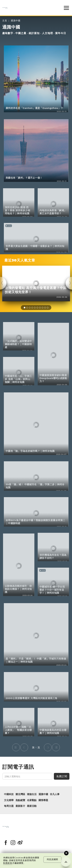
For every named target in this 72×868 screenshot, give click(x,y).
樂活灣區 (20, 794)
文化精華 (9, 800)
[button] (25, 308)
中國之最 (21, 33)
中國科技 (9, 794)
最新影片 (20, 806)
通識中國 (16, 21)
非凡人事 (55, 794)
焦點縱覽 (20, 800)
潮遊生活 (32, 794)
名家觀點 (32, 800)
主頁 (5, 21)
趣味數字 (8, 33)
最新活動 (32, 806)
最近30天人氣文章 (20, 260)
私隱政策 (8, 863)
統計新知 (34, 33)
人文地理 (47, 33)
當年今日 (61, 33)
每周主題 (9, 806)
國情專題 (43, 800)
